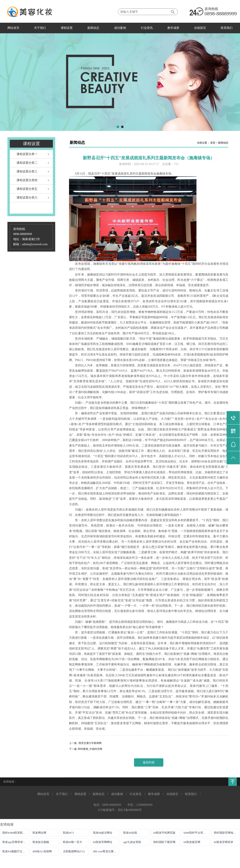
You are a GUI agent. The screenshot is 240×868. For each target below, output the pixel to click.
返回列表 (149, 762)
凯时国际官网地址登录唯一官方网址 (227, 833)
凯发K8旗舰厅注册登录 (15, 851)
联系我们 (227, 28)
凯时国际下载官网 (164, 842)
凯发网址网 (39, 833)
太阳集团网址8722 (74, 851)
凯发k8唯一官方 (73, 842)
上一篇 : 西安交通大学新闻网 (85, 743)
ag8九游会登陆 (132, 842)
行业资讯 (147, 28)
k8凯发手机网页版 (164, 833)
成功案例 (120, 28)
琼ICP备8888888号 (130, 810)
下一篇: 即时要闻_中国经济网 (86, 749)
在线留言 (200, 28)
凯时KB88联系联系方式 (15, 833)
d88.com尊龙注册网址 (106, 851)
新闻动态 (93, 28)
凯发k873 (68, 833)
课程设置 (67, 28)
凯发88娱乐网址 (103, 833)
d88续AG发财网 (42, 851)
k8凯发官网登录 (224, 842)
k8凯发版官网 (192, 842)
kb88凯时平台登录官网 (197, 833)
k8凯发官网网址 (103, 842)
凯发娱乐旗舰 (41, 842)
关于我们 (40, 28)
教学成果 (173, 28)
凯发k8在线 (130, 833)
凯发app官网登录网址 (15, 842)
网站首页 (13, 28)
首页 (213, 143)
